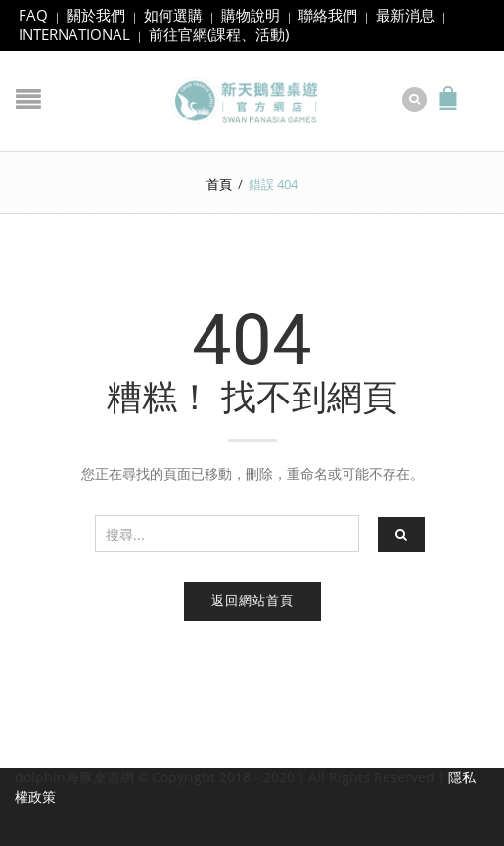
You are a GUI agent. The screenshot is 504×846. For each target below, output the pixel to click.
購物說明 (251, 15)
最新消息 (405, 15)
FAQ (33, 15)
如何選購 (173, 15)
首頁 (219, 184)
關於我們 (96, 15)
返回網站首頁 (252, 600)
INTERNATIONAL (74, 34)
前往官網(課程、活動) (219, 34)
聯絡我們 (328, 15)
